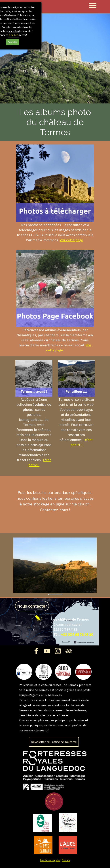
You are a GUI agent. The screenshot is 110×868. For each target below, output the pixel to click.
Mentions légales (50, 860)
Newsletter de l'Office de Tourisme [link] (54, 742)
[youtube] (47, 651)
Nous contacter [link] (32, 606)
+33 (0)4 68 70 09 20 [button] (77, 634)
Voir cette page (71, 240)
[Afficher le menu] (93, 5)
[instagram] (58, 651)
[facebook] (36, 651)
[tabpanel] (55, 194)
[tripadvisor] (69, 651)
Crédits (66, 860)
